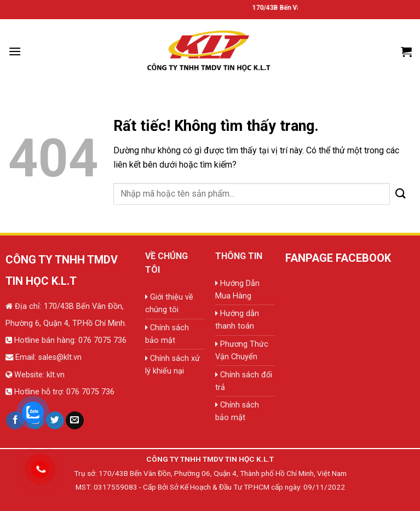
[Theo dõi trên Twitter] (55, 421)
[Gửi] (401, 194)
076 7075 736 (101, 340)
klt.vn (56, 375)
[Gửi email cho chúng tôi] (75, 421)
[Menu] (15, 51)
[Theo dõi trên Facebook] (15, 421)
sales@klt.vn (60, 357)
